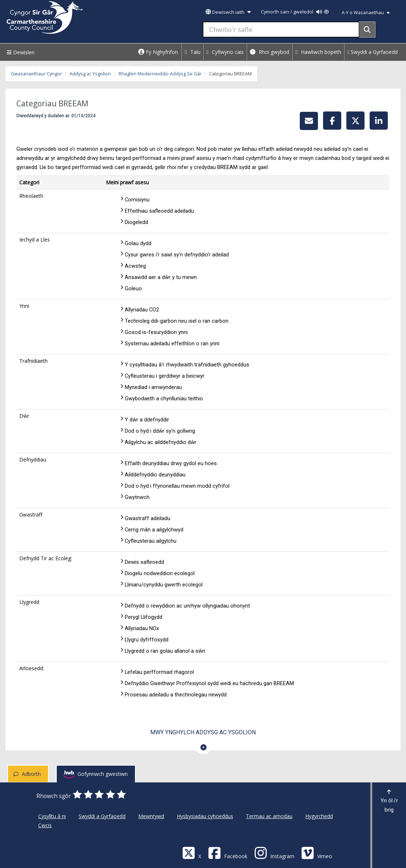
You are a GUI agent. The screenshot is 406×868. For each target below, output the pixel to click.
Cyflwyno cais (225, 52)
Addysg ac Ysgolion (90, 74)
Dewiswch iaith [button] (228, 12)
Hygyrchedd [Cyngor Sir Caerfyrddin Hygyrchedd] (319, 816)
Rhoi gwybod (270, 52)
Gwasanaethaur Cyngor (36, 74)
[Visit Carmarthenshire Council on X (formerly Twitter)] (192, 853)
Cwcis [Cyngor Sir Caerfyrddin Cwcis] (45, 825)
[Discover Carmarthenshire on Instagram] (274, 853)
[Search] (367, 30)
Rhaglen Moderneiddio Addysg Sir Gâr (160, 74)
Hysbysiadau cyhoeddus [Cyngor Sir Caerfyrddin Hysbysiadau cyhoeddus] (205, 816)
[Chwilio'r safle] (281, 30)
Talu (193, 52)
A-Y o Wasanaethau (366, 13)
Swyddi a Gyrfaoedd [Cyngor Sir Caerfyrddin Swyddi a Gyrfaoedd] (102, 816)
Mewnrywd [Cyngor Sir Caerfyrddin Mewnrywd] (151, 816)
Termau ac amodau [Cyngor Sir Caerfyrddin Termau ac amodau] (269, 816)
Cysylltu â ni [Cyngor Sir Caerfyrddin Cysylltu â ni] (52, 816)
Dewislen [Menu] (20, 52)
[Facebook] (228, 853)
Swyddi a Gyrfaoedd (373, 52)
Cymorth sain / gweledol (295, 12)
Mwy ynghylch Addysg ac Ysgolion (203, 732)
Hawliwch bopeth (318, 52)
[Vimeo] (317, 853)
